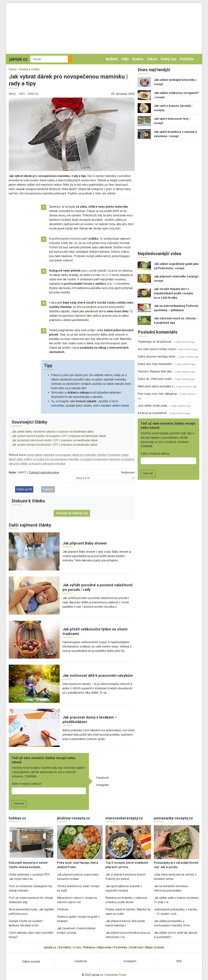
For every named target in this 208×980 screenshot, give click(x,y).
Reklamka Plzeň (116, 975)
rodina (125, 455)
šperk (12, 459)
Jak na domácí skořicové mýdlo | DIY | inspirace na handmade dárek (55, 440)
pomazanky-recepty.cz (173, 818)
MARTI (22, 472)
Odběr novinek (31, 962)
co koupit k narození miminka (47, 464)
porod (31, 455)
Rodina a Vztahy (29, 69)
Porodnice (113, 455)
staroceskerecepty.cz (124, 818)
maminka (49, 455)
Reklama (89, 947)
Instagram (103, 785)
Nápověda (104, 947)
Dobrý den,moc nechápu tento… (157, 357)
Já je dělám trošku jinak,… (153, 406)
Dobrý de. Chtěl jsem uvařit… (155, 379)
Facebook (102, 778)
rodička (102, 455)
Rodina (138, 59)
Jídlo (125, 59)
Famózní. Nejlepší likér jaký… (156, 371)
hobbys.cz (17, 818)
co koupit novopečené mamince (100, 459)
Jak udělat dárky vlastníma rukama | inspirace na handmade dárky (53, 432)
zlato (20, 459)
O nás (77, 947)
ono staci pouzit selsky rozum (157, 349)
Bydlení (112, 59)
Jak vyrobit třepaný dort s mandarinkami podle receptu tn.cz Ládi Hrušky (173, 293)
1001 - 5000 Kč (29, 94)
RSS (179, 961)
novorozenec (63, 455)
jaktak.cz (50, 947)
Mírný (12, 94)
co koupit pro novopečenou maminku (56, 459)
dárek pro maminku (84, 455)
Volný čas (169, 59)
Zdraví (152, 59)
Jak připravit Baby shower (85, 543)
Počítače (187, 59)
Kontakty (65, 947)
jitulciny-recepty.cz (74, 818)
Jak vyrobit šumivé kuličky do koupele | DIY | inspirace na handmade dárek (59, 436)
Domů (13, 69)
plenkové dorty (96, 311)
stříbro (28, 459)
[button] (72, 134)
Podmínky (120, 947)
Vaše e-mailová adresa (26, 784)
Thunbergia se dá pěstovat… (155, 342)
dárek (39, 455)
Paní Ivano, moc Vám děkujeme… (158, 394)
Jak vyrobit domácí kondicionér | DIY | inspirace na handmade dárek (54, 445)
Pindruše (63, 909)
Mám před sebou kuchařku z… (156, 386)
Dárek (84, 228)
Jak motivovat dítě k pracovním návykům (98, 675)
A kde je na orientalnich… (153, 413)
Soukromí (136, 947)
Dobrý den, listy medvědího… (156, 364)
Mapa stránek (155, 947)
